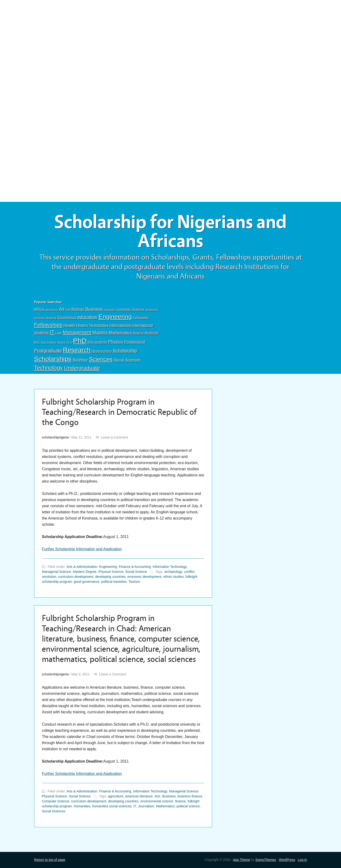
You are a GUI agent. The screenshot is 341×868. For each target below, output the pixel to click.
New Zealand (49, 342)
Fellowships (48, 325)
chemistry (110, 310)
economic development (144, 577)
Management (77, 332)
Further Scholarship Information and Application (82, 549)
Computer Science (130, 309)
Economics (67, 317)
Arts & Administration (82, 567)
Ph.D (69, 342)
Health (69, 325)
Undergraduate (82, 368)
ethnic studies (174, 577)
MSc (37, 342)
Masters (100, 332)
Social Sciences (127, 360)
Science (80, 360)
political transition (114, 582)
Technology (49, 368)
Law (59, 333)
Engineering (115, 317)
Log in (302, 860)
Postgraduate (48, 351)
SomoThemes (266, 860)
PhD (80, 341)
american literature (139, 796)
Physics (116, 342)
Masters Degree (85, 572)
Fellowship (141, 318)
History (82, 325)
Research (77, 350)
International (120, 325)
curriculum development (76, 577)
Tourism (134, 582)
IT (52, 332)
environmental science (157, 801)
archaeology (173, 572)
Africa (39, 309)
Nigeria (61, 342)
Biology (78, 309)
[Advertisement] (170, 35)
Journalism (146, 806)
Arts (68, 310)
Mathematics (121, 333)
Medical (138, 333)
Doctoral (51, 318)
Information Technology (170, 567)
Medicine (151, 333)
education (87, 317)
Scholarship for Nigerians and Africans (170, 232)
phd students (97, 342)
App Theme (242, 860)
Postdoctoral (135, 342)
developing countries (110, 577)
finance (181, 801)
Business (94, 309)
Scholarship (125, 351)
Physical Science (111, 572)
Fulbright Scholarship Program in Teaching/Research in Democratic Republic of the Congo (119, 412)
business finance (190, 796)
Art (62, 309)
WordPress (287, 860)
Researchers (102, 351)
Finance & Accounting (135, 567)
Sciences (101, 359)
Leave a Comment (114, 437)
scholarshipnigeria (55, 437)
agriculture (52, 310)
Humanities (99, 325)
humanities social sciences (112, 806)
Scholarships (53, 359)
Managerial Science (56, 572)
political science (188, 806)
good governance (87, 582)
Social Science (136, 572)
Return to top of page (50, 860)
